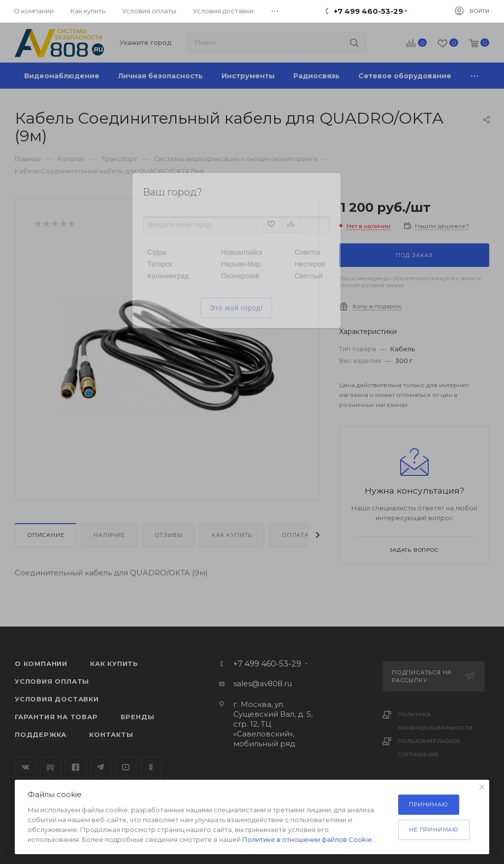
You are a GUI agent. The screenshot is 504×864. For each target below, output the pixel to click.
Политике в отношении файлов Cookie (307, 839)
